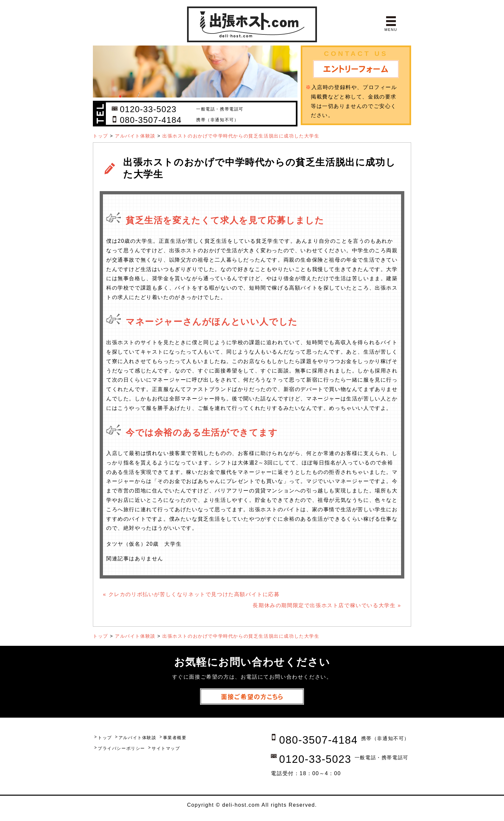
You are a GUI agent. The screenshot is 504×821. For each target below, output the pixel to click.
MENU (391, 30)
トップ (101, 136)
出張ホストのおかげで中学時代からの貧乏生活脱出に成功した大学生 (241, 136)
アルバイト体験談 (135, 136)
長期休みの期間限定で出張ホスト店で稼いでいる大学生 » (327, 605)
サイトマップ (166, 748)
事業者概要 (175, 738)
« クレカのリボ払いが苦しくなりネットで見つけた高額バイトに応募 (191, 594)
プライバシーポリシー (121, 748)
